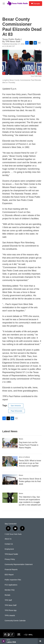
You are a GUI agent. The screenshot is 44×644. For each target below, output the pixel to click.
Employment (9, 549)
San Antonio (16, 406)
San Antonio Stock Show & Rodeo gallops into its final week (30, 481)
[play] (4, 641)
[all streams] (41, 641)
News (21, 439)
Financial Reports (11, 570)
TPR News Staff (11, 605)
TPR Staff (8, 600)
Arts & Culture (24, 457)
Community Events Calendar (15, 621)
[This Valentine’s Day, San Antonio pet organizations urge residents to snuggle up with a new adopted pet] (10, 498)
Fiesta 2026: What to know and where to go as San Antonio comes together (30, 463)
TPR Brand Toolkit (11, 554)
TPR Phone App (11, 610)
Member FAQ (10, 590)
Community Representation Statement (19, 564)
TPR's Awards (10, 616)
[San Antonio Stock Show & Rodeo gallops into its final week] (10, 480)
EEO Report (9, 575)
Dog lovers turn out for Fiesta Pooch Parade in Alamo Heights (29, 445)
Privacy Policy (10, 559)
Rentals (7, 595)
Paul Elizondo (17, 411)
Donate (37, 4)
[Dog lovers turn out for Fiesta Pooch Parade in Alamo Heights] (10, 443)
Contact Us (9, 544)
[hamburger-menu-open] (4, 4)
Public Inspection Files (13, 580)
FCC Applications (11, 585)
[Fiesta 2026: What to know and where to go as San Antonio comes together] (10, 461)
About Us (8, 539)
